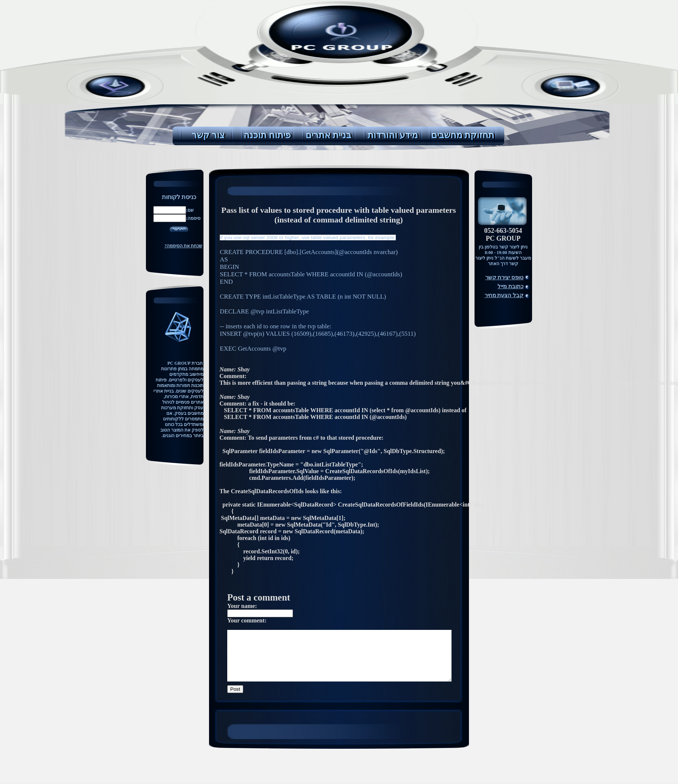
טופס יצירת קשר (505, 277)
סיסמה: (193, 218)
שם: (190, 210)
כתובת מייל (511, 286)
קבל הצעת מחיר (504, 295)
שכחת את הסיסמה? (183, 246)
